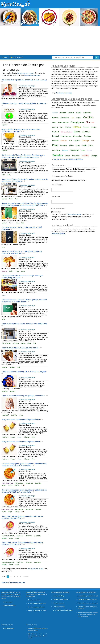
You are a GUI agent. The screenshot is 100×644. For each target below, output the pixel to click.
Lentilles (55, 141)
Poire (33, 437)
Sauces (67, 156)
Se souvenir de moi (59, 209)
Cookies (4, 223)
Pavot (78, 145)
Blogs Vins (81, 603)
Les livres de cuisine (83, 599)
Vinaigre (94, 156)
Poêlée (84, 145)
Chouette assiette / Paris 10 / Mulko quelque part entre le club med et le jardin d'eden (24, 301)
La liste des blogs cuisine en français (88, 596)
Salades (4, 538)
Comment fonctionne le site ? (61, 599)
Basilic (79, 113)
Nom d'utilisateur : (57, 185)
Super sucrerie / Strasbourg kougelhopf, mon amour (23, 396)
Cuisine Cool (81, 612)
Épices (10, 485)
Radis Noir (20, 536)
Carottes (88, 117)
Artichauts (71, 113)
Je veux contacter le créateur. (36, 607)
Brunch (11, 223)
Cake (72, 118)
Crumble (56, 132)
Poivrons (74, 150)
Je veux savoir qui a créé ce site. (37, 603)
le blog (30, 611)
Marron (64, 140)
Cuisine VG (81, 607)
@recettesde (37, 611)
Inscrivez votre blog (58, 596)
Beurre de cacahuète (8, 536)
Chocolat (90, 122)
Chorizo (55, 127)
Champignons (77, 122)
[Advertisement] (50, 40)
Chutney (27, 437)
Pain (23, 485)
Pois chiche (56, 150)
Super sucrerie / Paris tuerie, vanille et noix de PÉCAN (24, 324)
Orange (85, 140)
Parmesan (64, 145)
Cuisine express (66, 132)
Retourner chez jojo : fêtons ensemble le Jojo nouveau (24, 80)
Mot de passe (56, 196)
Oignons (77, 141)
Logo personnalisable (59, 607)
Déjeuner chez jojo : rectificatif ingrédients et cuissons (24, 103)
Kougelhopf (5, 415)
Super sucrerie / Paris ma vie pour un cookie (20, 348)
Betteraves (87, 113)
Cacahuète (37, 536)
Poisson (65, 150)
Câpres (79, 118)
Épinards (86, 132)
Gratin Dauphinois (7, 483)
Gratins (17, 485)
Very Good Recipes (8, 628)
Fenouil (13, 437)
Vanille (23, 343)
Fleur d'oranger (66, 136)
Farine (11, 271)
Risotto (89, 150)
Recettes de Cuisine (7, 592)
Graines (87, 136)
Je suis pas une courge (26, 73)
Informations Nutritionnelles (38, 628)
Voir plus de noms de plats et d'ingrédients (68, 159)
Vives (9, 175)
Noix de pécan (6, 343)
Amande (63, 113)
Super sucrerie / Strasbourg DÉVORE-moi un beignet (24, 372)
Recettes (5, 57)
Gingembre (78, 136)
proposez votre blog (58, 234)
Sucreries (16, 343)
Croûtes (94, 127)
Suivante (26, 577)
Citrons (77, 127)
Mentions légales (8, 602)
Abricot (20, 437)
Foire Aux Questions (59, 603)
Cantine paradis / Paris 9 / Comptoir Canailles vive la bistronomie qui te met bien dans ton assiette (23, 156)
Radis (17, 538)
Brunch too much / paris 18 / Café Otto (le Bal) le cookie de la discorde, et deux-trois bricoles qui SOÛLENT (25, 204)
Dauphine (38, 483)
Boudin (4, 485)
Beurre (11, 538)
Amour (21, 415)
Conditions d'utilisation (9, 605)
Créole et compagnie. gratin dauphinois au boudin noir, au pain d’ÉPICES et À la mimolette (24, 465)
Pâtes (71, 145)
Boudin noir (29, 483)
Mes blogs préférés (17, 57)
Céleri (54, 122)
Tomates (85, 156)
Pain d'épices (19, 483)
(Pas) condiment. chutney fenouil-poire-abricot (21, 419)
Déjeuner (4, 125)
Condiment (5, 437)
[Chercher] (97, 57)
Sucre (17, 199)
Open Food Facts (33, 634)
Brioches (4, 271)
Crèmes (86, 127)
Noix (35, 343)
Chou (61, 127)
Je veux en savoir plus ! (35, 600)
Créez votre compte (74, 214)
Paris (3, 175)
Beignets (4, 199)
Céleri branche (63, 122)
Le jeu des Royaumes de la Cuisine (63, 610)
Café (23, 223)
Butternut (29, 536)
